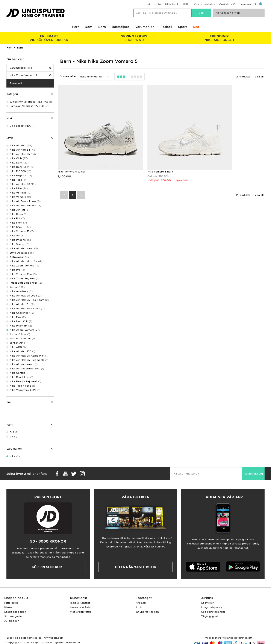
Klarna (8, 607)
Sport (182, 27)
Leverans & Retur (81, 607)
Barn (102, 27)
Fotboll (166, 27)
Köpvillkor (207, 603)
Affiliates (141, 603)
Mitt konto (154, 4)
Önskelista (226, 4)
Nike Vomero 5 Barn (143, 155)
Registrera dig (253, 474)
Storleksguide (13, 616)
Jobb (139, 607)
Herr (75, 27)
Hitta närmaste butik (136, 567)
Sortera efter (68, 76)
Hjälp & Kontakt (80, 603)
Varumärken (145, 27)
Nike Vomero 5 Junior (72, 155)
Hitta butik (172, 4)
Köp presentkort (48, 567)
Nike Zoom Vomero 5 (30, 75)
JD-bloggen (12, 621)
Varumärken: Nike (30, 68)
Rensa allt (16, 83)
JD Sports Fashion (147, 612)
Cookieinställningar (213, 612)
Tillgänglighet (210, 616)
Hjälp (186, 4)
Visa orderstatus (204, 4)
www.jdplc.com (53, 638)
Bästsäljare (120, 27)
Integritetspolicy (212, 607)
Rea (196, 27)
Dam (89, 27)
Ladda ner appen (15, 612)
